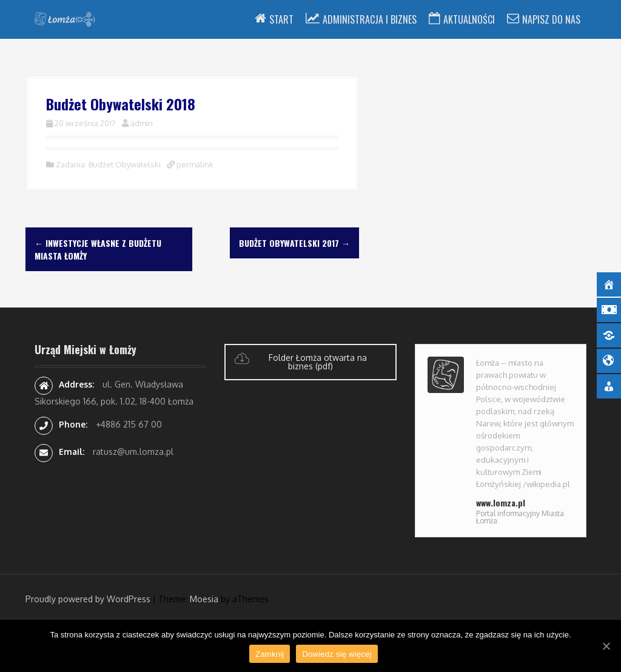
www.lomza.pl (501, 502)
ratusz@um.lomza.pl (133, 452)
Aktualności (469, 19)
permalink (194, 164)
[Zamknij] (606, 646)
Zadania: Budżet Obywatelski (108, 164)
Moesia (204, 599)
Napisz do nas (551, 19)
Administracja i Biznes (370, 19)
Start (281, 19)
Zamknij (270, 654)
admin (142, 123)
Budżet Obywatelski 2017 (294, 243)
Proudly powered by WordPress (88, 599)
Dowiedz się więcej (337, 654)
